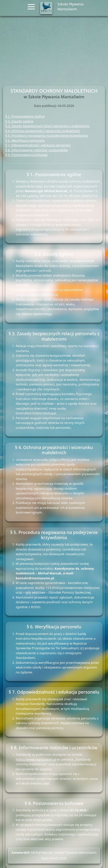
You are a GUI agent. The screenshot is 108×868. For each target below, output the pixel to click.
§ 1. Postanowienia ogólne (25, 116)
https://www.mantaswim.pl (36, 759)
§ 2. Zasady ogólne (19, 121)
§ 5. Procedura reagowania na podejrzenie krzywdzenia (47, 135)
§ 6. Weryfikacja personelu (25, 140)
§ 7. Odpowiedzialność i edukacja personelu (38, 145)
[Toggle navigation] (31, 7)
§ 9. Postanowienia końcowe (26, 155)
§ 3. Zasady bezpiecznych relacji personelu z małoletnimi (47, 126)
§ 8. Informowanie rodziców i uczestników (37, 150)
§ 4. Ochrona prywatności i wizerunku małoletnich (43, 131)
